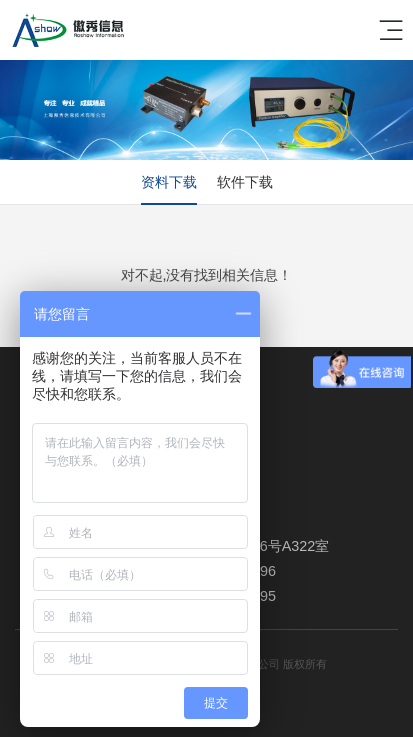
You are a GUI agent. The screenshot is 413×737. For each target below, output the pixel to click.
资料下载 (169, 182)
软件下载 (245, 182)
